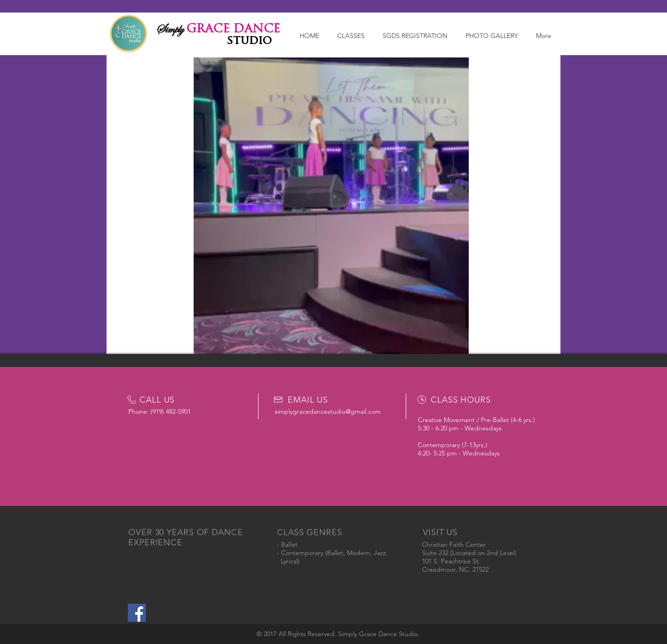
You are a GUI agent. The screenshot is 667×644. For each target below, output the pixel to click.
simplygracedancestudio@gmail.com (328, 411)
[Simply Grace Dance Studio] (137, 613)
